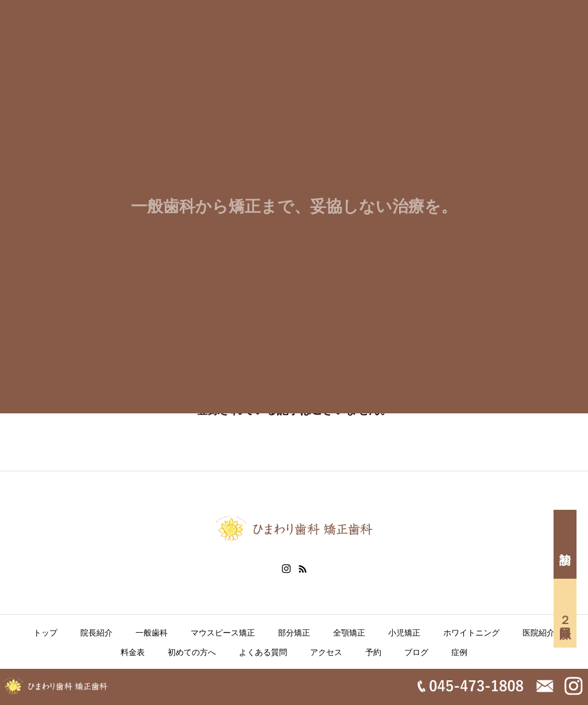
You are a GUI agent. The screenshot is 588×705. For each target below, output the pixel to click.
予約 (373, 652)
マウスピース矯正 (223, 633)
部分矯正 (294, 633)
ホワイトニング (471, 633)
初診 (565, 544)
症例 (459, 652)
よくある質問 (263, 652)
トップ (45, 633)
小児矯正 (404, 633)
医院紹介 (539, 633)
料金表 (133, 652)
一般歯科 (152, 633)
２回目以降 (565, 613)
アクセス (326, 652)
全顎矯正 (349, 633)
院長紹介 (96, 633)
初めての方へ (192, 652)
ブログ (416, 652)
